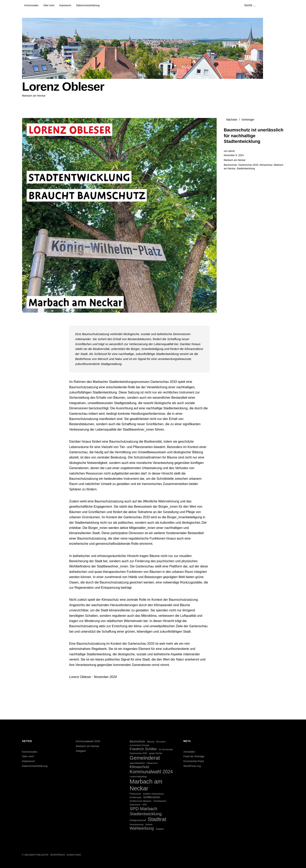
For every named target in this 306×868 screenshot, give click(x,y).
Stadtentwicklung (246, 169)
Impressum (65, 5)
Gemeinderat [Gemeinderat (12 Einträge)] (145, 758)
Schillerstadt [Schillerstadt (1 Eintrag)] (135, 797)
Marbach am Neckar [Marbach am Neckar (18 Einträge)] (146, 785)
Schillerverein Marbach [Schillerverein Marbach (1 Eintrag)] (140, 801)
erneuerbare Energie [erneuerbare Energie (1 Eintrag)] (139, 745)
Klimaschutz (266, 165)
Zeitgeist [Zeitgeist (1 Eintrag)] (160, 829)
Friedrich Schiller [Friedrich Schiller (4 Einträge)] (143, 749)
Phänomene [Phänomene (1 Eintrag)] (135, 794)
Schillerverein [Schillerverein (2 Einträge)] (152, 797)
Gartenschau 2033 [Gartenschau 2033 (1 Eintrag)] (138, 753)
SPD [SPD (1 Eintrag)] (145, 805)
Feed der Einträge (194, 756)
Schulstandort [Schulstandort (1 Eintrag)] (160, 801)
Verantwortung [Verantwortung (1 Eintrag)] (136, 824)
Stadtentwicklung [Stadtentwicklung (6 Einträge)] (146, 814)
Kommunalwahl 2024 (88, 741)
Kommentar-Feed (194, 761)
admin (232, 151)
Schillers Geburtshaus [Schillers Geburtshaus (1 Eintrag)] (153, 794)
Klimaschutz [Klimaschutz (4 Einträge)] (139, 767)
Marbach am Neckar (235, 160)
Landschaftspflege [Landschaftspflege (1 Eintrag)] (138, 777)
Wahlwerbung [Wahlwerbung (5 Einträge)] (142, 828)
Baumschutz (230, 165)
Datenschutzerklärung (88, 5)
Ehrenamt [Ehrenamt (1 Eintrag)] (161, 742)
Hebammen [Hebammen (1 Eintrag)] (152, 763)
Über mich (49, 5)
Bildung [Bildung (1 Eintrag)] (151, 742)
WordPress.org (192, 766)
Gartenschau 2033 (248, 165)
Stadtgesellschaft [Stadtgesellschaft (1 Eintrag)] (138, 820)
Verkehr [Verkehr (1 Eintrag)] (149, 824)
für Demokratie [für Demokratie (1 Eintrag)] (166, 749)
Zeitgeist (81, 751)
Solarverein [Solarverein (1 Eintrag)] (135, 805)
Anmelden (189, 752)
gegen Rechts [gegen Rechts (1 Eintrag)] (156, 753)
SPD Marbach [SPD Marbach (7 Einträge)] (143, 809)
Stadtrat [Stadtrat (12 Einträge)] (157, 819)
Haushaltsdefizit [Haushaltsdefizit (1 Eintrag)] (137, 763)
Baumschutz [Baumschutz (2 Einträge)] (137, 741)
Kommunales (32, 5)
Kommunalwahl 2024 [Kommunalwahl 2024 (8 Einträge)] (151, 772)
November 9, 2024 (234, 155)
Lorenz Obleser (63, 87)
